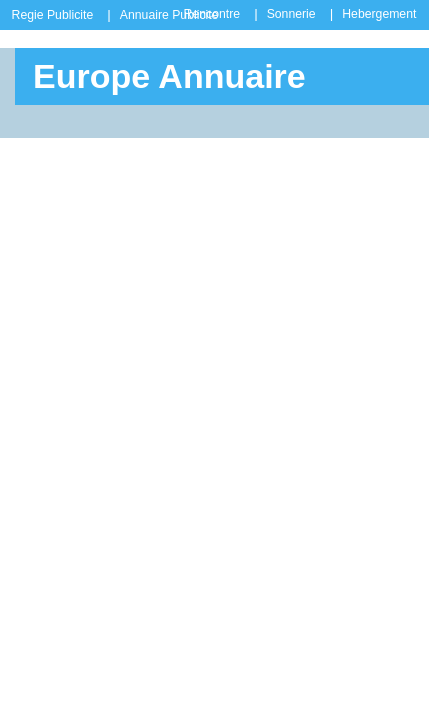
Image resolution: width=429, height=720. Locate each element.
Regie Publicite (53, 15)
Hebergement (379, 14)
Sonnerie (291, 14)
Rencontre (212, 14)
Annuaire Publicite (169, 15)
